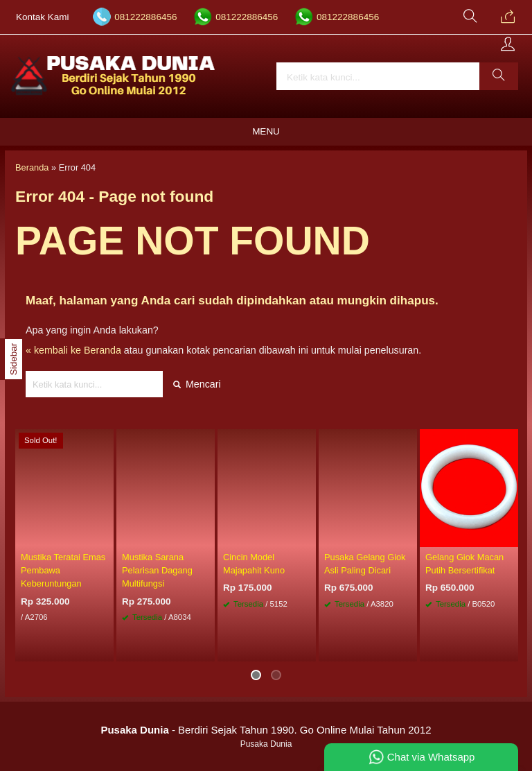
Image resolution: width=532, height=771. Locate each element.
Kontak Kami (43, 17)
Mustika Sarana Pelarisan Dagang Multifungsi (157, 570)
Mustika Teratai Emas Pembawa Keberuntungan (63, 570)
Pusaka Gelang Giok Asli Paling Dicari (365, 564)
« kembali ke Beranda (73, 350)
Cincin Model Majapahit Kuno (254, 564)
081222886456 (145, 17)
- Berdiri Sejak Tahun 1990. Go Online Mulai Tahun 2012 (266, 730)
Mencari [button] (197, 384)
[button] (499, 76)
